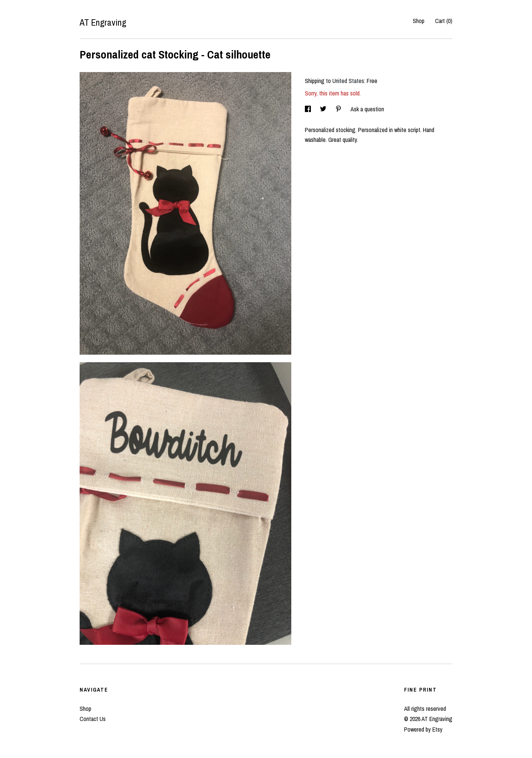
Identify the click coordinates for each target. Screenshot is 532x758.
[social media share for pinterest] (339, 109)
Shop (419, 21)
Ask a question (367, 109)
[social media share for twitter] (324, 109)
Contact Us (93, 719)
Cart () (444, 21)
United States (348, 81)
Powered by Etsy (423, 729)
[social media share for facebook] (309, 109)
